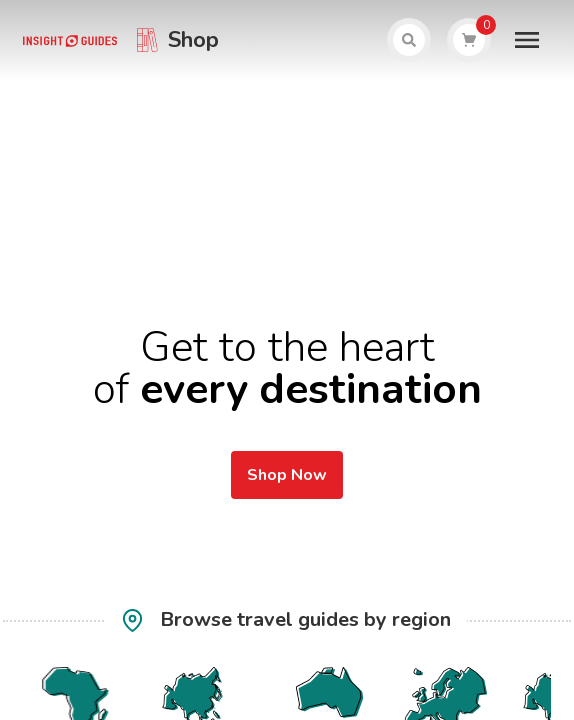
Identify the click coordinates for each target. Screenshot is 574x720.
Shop (193, 40)
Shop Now (287, 475)
